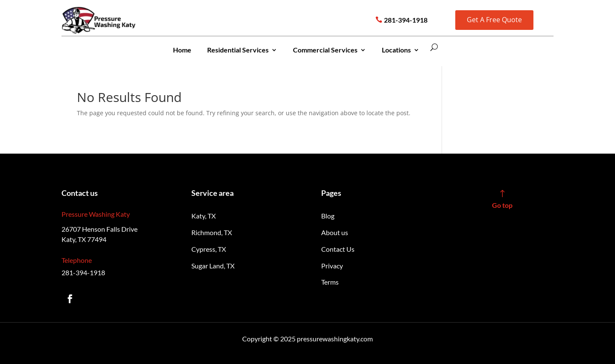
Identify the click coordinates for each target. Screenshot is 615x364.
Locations (396, 50)
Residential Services (238, 50)
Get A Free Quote (494, 20)
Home (182, 50)
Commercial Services (325, 50)
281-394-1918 (406, 20)
